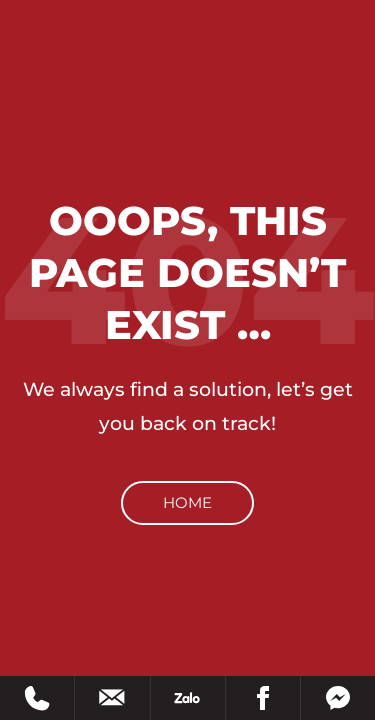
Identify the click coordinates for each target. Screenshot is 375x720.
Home (187, 502)
